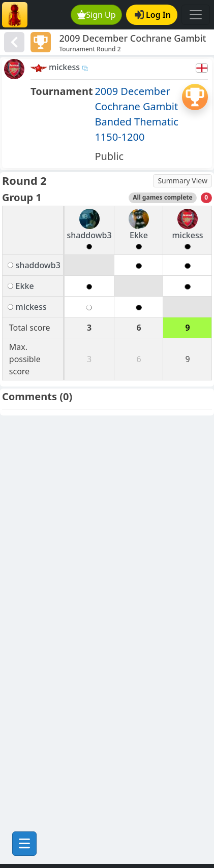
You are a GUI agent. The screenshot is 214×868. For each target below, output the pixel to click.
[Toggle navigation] (196, 15)
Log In (153, 15)
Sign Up (97, 15)
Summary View (182, 181)
